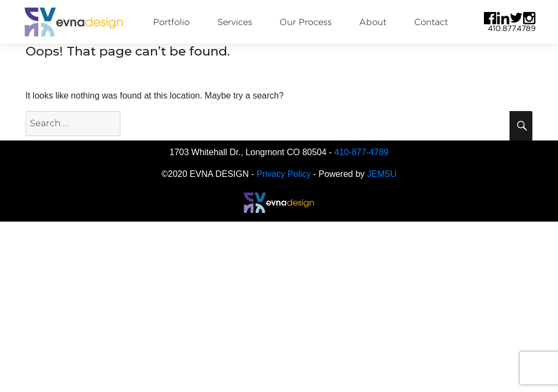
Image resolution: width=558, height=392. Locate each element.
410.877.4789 (512, 28)
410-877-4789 (361, 152)
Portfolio (171, 22)
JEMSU (382, 174)
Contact (431, 22)
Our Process (306, 22)
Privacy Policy (284, 174)
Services (235, 22)
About (373, 22)
